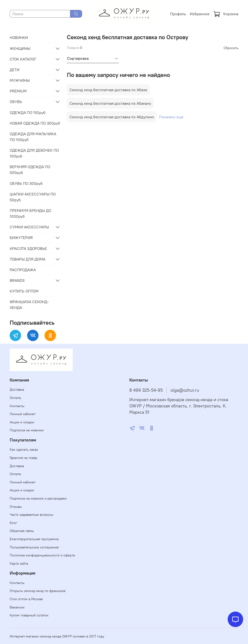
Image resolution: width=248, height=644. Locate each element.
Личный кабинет (23, 414)
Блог (13, 523)
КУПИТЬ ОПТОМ (24, 291)
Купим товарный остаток (29, 615)
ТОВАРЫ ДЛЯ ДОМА (27, 259)
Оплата (15, 398)
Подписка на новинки (27, 430)
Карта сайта (19, 563)
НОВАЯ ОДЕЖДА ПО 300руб (35, 123)
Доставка (17, 389)
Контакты (17, 406)
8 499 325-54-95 (146, 390)
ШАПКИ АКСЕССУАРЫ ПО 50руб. (33, 197)
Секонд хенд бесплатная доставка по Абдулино (112, 117)
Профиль (178, 14)
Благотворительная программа (34, 539)
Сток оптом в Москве (26, 599)
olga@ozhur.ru (185, 390)
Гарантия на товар (23, 458)
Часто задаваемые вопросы (31, 515)
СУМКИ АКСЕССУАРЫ (29, 227)
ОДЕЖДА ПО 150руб (28, 112)
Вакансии (17, 607)
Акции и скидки (22, 422)
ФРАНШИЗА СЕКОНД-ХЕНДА (29, 305)
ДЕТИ (15, 70)
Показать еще (171, 117)
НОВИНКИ (19, 37)
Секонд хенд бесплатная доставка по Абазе (108, 90)
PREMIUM (18, 91)
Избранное (200, 14)
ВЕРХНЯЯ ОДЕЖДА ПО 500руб (30, 170)
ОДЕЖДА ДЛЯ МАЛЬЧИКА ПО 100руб (33, 137)
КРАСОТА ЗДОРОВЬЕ (28, 248)
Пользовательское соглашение (34, 547)
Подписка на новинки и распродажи (38, 498)
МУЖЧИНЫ (20, 80)
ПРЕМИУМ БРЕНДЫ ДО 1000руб (30, 213)
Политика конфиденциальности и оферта (42, 555)
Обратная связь (22, 531)
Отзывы (16, 507)
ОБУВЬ (16, 102)
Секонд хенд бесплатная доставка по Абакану (110, 103)
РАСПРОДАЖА (23, 270)
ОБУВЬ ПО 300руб (26, 183)
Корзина (226, 14)
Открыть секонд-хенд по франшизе (38, 591)
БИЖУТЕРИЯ (21, 238)
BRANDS (17, 280)
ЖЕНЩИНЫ (20, 48)
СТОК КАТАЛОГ (23, 59)
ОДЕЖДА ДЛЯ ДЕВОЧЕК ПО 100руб (34, 153)
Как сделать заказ (24, 449)
